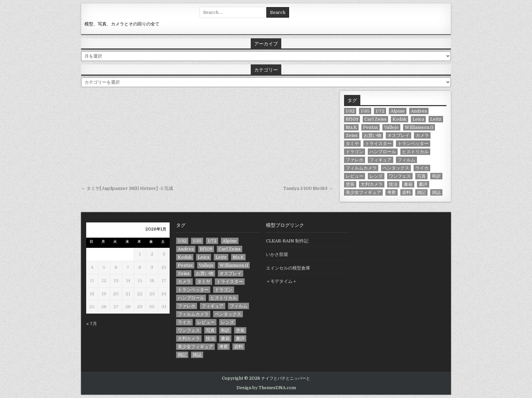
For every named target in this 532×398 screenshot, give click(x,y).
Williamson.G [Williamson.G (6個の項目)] (419, 127)
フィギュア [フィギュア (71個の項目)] (381, 160)
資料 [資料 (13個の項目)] (406, 192)
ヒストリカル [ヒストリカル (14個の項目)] (415, 152)
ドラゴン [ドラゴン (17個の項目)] (355, 152)
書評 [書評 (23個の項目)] (423, 184)
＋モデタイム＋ (281, 281)
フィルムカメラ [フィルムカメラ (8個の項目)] (361, 168)
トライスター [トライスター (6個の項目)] (378, 144)
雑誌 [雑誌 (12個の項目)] (436, 192)
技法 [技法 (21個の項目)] (393, 184)
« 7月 (92, 324)
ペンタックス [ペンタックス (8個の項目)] (396, 168)
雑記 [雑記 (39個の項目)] (421, 192)
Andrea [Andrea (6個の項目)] (419, 111)
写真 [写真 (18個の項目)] (421, 176)
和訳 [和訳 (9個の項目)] (436, 176)
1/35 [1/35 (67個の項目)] (365, 111)
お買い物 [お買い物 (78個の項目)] (373, 135)
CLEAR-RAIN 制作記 (287, 241)
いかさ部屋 (277, 254)
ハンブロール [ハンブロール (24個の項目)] (383, 152)
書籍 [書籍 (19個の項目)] (408, 184)
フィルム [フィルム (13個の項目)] (406, 160)
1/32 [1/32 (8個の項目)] (350, 111)
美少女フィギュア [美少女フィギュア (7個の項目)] (363, 192)
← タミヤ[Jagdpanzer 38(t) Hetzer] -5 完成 (127, 188)
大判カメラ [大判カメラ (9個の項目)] (372, 184)
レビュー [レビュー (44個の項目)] (355, 176)
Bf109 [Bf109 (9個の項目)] (352, 119)
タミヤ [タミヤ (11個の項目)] (352, 144)
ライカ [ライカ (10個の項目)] (422, 168)
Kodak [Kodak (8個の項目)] (400, 119)
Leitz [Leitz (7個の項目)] (436, 119)
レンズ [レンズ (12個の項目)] (376, 176)
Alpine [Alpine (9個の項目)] (398, 111)
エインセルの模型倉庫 (288, 268)
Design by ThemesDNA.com (266, 388)
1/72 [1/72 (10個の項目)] (380, 111)
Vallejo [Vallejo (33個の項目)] (391, 127)
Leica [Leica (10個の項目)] (418, 119)
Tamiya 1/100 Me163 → (308, 188)
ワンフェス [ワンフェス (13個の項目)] (400, 176)
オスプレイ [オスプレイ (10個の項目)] (398, 135)
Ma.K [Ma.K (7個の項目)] (351, 127)
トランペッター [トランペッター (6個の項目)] (413, 144)
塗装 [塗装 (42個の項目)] (350, 184)
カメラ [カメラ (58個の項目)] (422, 135)
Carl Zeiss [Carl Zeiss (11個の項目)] (375, 119)
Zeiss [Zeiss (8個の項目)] (352, 135)
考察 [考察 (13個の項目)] (392, 192)
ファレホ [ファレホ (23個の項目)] (355, 160)
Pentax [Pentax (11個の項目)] (370, 127)
